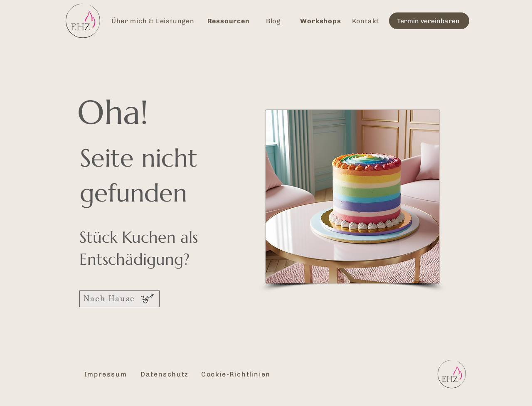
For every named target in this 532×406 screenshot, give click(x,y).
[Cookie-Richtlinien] (237, 374)
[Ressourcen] (229, 21)
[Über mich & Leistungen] (154, 21)
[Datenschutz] (165, 374)
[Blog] (274, 21)
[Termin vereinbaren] (429, 21)
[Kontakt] (366, 21)
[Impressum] (106, 374)
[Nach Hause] (119, 299)
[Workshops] (321, 21)
